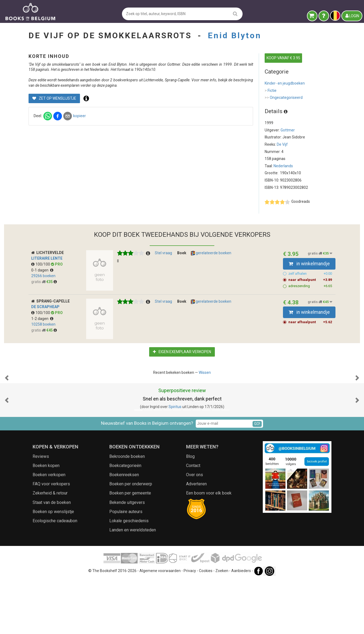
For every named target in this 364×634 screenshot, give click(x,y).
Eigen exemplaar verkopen (182, 352)
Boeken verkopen (49, 529)
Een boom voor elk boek (209, 547)
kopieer (169, 126)
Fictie (271, 91)
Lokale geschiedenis (129, 575)
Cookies (206, 625)
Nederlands (283, 166)
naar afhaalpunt (310, 280)
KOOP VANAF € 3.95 (283, 58)
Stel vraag (163, 253)
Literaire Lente (47, 258)
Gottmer (288, 130)
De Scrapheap (45, 307)
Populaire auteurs (126, 565)
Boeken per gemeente (130, 547)
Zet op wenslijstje (144, 109)
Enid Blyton (235, 35)
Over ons (195, 529)
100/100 (41, 264)
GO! (257, 478)
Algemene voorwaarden (160, 625)
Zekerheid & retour (50, 547)
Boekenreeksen (124, 529)
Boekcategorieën (125, 519)
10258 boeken (43, 324)
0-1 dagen (42, 270)
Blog (190, 510)
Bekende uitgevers (127, 556)
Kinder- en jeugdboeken (285, 83)
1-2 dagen (42, 319)
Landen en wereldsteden (133, 584)
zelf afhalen (310, 274)
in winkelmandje (309, 264)
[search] (235, 14)
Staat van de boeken (52, 556)
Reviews (41, 510)
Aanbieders (241, 625)
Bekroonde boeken (127, 510)
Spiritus (175, 461)
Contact (193, 519)
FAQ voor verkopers (51, 538)
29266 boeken (43, 276)
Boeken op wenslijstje (53, 565)
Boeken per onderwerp (131, 538)
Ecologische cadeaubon (55, 575)
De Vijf (282, 144)
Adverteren (196, 538)
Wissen (205, 372)
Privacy (190, 625)
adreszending (310, 286)
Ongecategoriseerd (284, 98)
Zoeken (222, 625)
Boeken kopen (46, 519)
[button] (7, 405)
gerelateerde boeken (211, 253)
